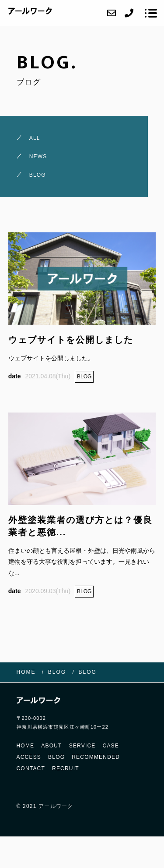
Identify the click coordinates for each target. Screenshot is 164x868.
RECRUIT (66, 768)
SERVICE (82, 746)
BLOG (56, 757)
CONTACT (31, 768)
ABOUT (51, 746)
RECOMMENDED (96, 757)
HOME (26, 746)
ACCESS (29, 757)
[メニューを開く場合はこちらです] (151, 13)
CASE (111, 746)
